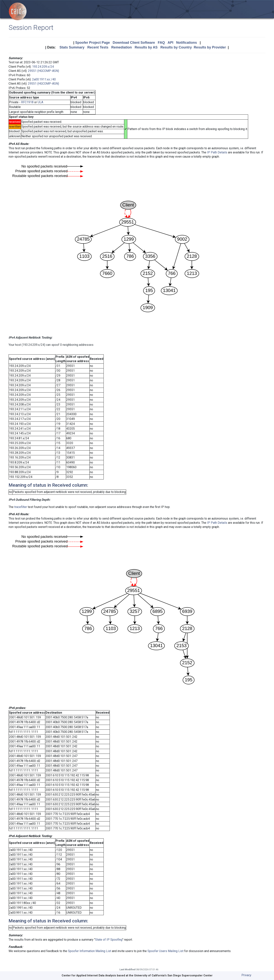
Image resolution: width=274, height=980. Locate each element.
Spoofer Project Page (92, 43)
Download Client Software (134, 43)
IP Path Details (217, 152)
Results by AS (146, 47)
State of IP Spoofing (109, 940)
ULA (40, 102)
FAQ (161, 43)
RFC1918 (27, 102)
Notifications (187, 43)
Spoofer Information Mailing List (90, 951)
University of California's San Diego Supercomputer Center (173, 976)
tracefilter (21, 507)
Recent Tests (98, 47)
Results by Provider (210, 47)
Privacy (246, 975)
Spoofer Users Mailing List (165, 951)
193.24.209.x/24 (43, 67)
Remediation (122, 47)
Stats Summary (72, 47)
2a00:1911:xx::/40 (44, 79)
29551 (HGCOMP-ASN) (43, 71)
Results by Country (176, 47)
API (170, 43)
